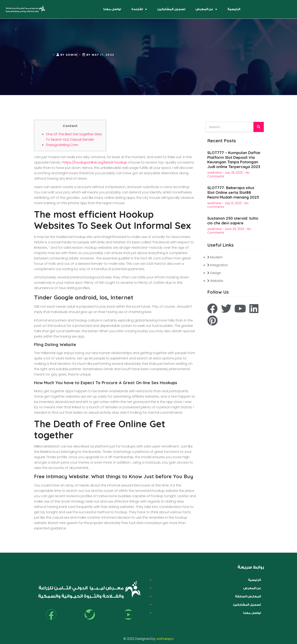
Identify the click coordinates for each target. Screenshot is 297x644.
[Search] (259, 127)
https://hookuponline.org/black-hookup (95, 162)
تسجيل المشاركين (171, 9)
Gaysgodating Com (62, 145)
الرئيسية (234, 9)
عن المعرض (206, 9)
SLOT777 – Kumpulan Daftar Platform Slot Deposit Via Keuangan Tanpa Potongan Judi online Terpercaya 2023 (234, 160)
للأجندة (139, 9)
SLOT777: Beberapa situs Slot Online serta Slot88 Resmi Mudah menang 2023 (233, 192)
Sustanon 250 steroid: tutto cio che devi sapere (233, 221)
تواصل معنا (112, 9)
